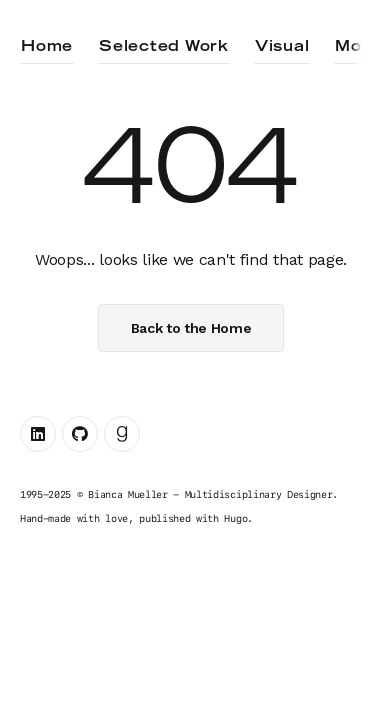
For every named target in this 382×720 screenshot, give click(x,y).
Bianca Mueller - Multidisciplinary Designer (210, 494)
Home (47, 47)
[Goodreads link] (122, 434)
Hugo (235, 518)
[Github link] (80, 434)
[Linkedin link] (38, 434)
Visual (282, 47)
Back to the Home (191, 328)
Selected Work (164, 47)
